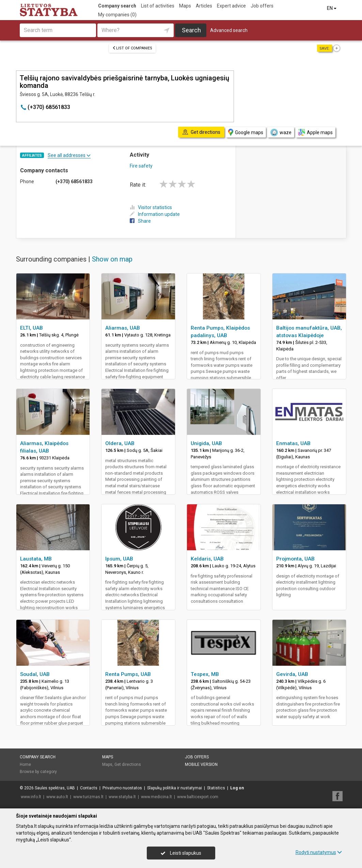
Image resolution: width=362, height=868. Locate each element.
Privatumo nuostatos (122, 788)
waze (281, 132)
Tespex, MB (205, 674)
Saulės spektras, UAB (55, 788)
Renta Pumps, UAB (128, 674)
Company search (117, 6)
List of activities (158, 6)
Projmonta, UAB (295, 559)
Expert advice (231, 6)
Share (140, 221)
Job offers (262, 6)
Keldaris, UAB (207, 559)
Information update (155, 214)
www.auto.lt (57, 797)
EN (332, 8)
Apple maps (315, 132)
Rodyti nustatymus (319, 852)
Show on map (112, 259)
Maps (185, 6)
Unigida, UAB (206, 443)
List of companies (132, 48)
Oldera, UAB (120, 443)
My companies (117, 15)
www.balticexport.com (198, 797)
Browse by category (38, 772)
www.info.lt (31, 797)
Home (25, 764)
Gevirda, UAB (292, 674)
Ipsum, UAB (119, 559)
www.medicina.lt (156, 797)
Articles (204, 6)
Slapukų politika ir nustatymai (175, 788)
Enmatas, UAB (293, 443)
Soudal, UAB (35, 674)
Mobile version (201, 764)
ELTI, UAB (32, 328)
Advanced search (229, 30)
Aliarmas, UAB (123, 328)
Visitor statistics (151, 207)
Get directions (128, 764)
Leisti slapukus (181, 853)
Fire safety (141, 166)
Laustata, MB (36, 559)
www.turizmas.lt (88, 797)
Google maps (246, 132)
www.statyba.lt (122, 797)
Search (191, 30)
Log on (237, 788)
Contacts (89, 788)
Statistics (216, 788)
